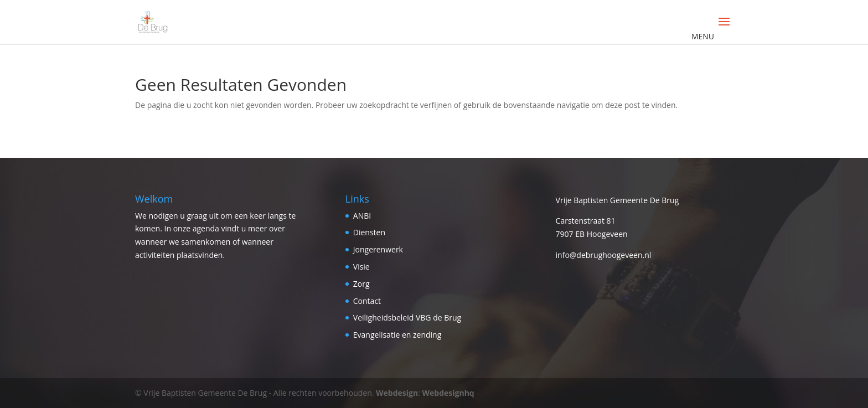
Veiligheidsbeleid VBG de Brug (407, 317)
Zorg (361, 284)
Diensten (369, 232)
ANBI (362, 216)
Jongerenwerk (378, 249)
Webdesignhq (448, 393)
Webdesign (397, 393)
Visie (361, 267)
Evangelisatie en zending (397, 335)
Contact (367, 301)
